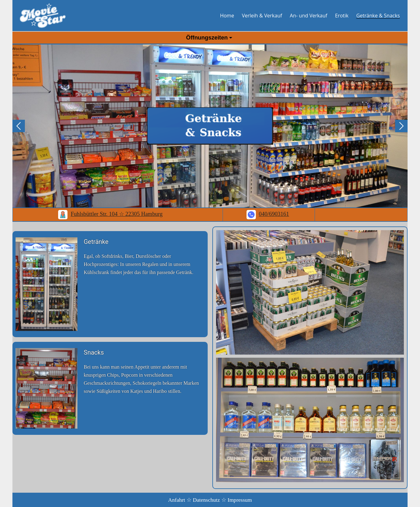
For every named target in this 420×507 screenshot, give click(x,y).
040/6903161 (268, 214)
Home (227, 16)
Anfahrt (177, 500)
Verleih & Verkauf (262, 16)
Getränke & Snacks (378, 16)
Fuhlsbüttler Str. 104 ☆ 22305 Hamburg (110, 214)
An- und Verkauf (308, 16)
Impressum (240, 500)
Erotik (342, 16)
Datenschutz (206, 500)
